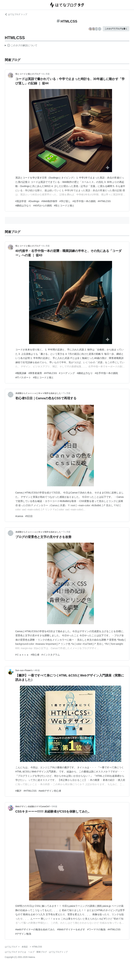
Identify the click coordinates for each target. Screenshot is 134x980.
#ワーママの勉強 (96, 929)
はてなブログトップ (58, 952)
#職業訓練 (21, 373)
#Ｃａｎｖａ (22, 655)
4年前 (37, 670)
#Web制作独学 (49, 201)
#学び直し (65, 201)
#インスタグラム (51, 655)
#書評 (19, 791)
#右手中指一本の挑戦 (84, 201)
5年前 (55, 807)
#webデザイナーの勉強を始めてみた (35, 929)
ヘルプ (31, 952)
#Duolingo (34, 201)
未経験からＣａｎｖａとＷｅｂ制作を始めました (38, 393)
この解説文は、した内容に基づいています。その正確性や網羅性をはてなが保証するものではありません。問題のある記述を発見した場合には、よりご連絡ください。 (21, 46)
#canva (19, 516)
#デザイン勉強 (23, 934)
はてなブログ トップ (16, 14)
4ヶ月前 (46, 74)
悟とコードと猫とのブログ (28, 74)
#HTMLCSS (104, 201)
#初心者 (35, 655)
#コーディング (67, 373)
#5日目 (29, 516)
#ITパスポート (23, 377)
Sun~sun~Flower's (24, 670)
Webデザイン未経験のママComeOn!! (33, 807)
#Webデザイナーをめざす (71, 929)
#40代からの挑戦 (42, 206)
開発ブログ (42, 952)
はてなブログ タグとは (15, 952)
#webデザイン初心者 (50, 791)
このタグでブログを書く (116, 29)
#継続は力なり (23, 206)
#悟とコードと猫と (64, 206)
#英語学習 (21, 201)
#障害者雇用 (35, 373)
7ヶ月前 (67, 393)
